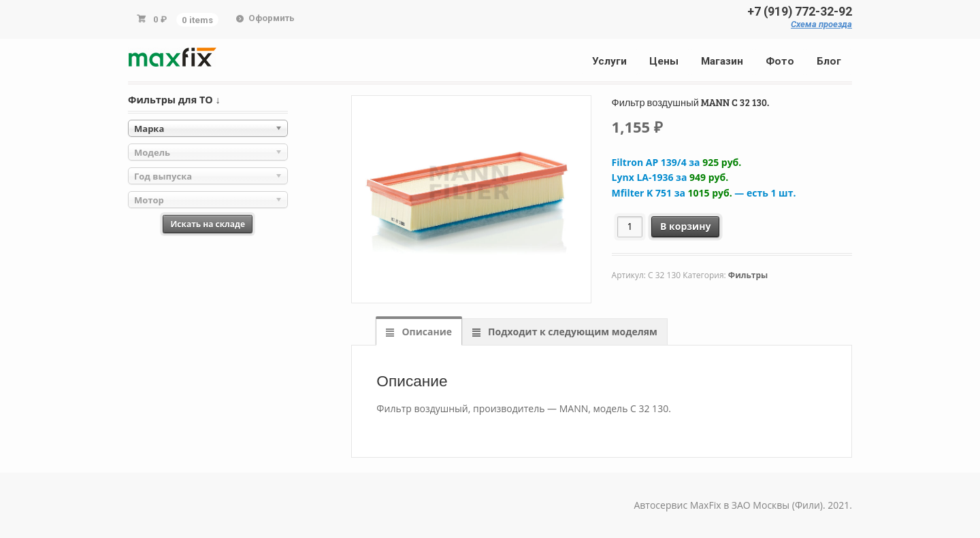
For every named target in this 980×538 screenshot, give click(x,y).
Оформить (272, 18)
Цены (664, 61)
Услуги (609, 61)
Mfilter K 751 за (704, 193)
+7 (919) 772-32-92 (800, 12)
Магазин (722, 61)
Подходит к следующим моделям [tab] (571, 332)
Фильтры (748, 275)
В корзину (685, 226)
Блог (829, 61)
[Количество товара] (630, 227)
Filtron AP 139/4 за (677, 162)
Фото (780, 61)
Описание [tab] (426, 332)
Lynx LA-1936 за (670, 177)
